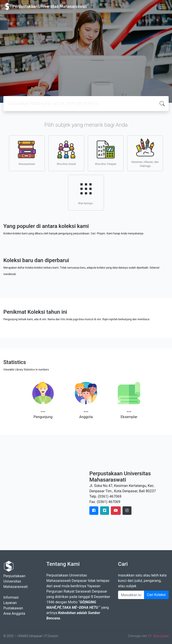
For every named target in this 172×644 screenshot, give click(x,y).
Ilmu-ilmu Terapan (106, 153)
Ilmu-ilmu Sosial (66, 153)
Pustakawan (13, 608)
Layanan (10, 603)
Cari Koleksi (156, 595)
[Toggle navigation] (162, 6)
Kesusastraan (27, 153)
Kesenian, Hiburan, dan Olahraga (145, 153)
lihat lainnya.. (86, 192)
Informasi (11, 597)
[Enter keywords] (131, 595)
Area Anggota (14, 613)
